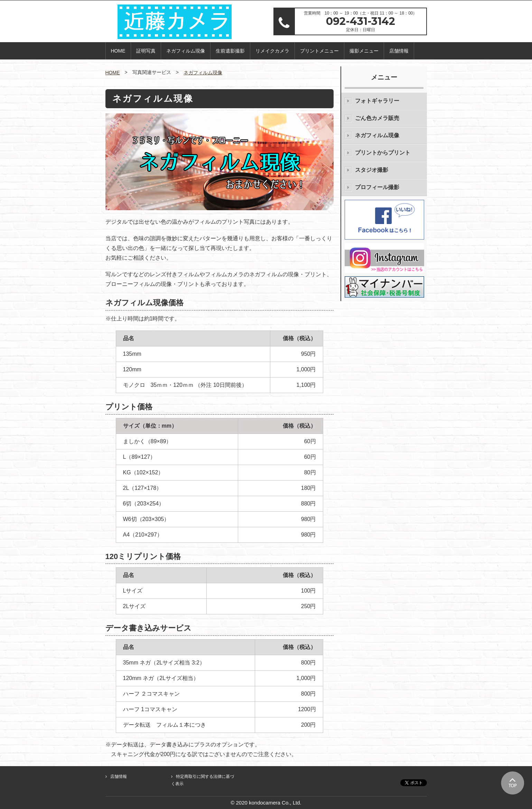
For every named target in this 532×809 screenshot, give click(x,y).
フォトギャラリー (377, 101)
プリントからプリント (383, 153)
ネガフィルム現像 (186, 51)
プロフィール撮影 (377, 187)
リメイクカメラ (272, 51)
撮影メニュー (364, 51)
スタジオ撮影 (372, 170)
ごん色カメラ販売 (377, 118)
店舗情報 (399, 51)
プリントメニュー (319, 51)
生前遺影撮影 (230, 51)
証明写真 (146, 51)
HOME (118, 51)
